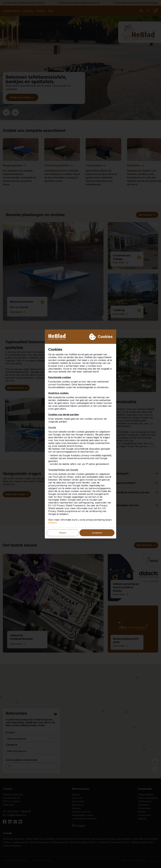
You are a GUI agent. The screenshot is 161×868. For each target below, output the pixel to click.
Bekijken (53, 523)
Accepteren (97, 533)
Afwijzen (63, 533)
